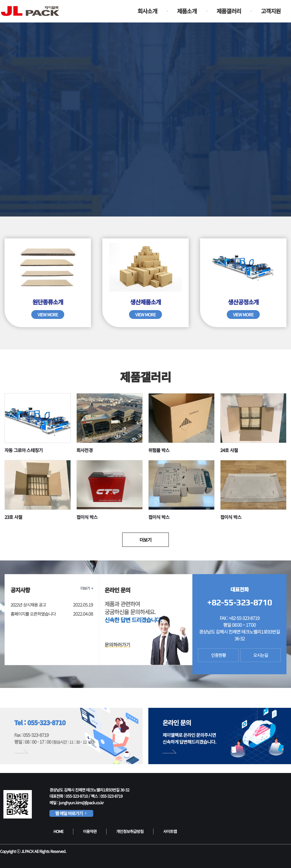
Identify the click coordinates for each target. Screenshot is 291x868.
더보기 (145, 540)
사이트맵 (170, 831)
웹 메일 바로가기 (71, 813)
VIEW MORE (48, 315)
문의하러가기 (117, 645)
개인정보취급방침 (130, 831)
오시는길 (261, 655)
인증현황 (219, 655)
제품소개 (187, 11)
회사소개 (147, 11)
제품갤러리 (229, 11)
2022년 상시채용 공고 (28, 605)
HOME (58, 831)
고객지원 (271, 11)
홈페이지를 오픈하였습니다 (33, 614)
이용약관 (90, 831)
